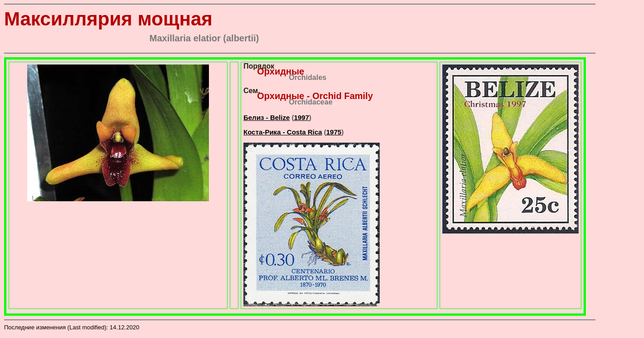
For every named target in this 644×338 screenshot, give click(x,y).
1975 (334, 132)
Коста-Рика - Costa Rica (283, 132)
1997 (301, 117)
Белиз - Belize (267, 117)
